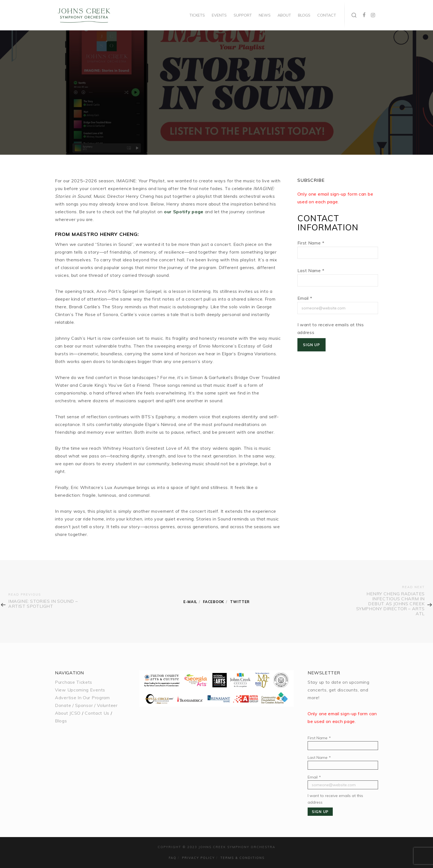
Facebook (214, 602)
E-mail (190, 602)
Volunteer (107, 705)
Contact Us (97, 713)
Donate (63, 705)
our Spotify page (184, 212)
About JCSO (68, 713)
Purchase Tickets (74, 682)
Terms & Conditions (242, 858)
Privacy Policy (198, 858)
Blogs (61, 721)
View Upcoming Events (80, 690)
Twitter (240, 602)
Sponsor (84, 705)
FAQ (173, 858)
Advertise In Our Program (82, 698)
